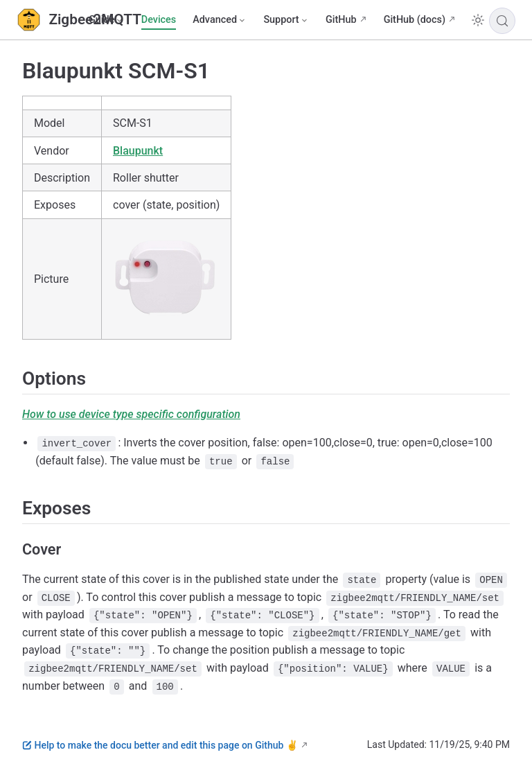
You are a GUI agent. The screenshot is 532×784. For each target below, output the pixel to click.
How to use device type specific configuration (131, 414)
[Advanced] (220, 20)
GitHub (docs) (415, 20)
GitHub (341, 20)
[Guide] (107, 20)
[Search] (502, 21)
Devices (159, 20)
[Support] (286, 20)
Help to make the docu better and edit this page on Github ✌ (160, 745)
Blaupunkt (138, 151)
